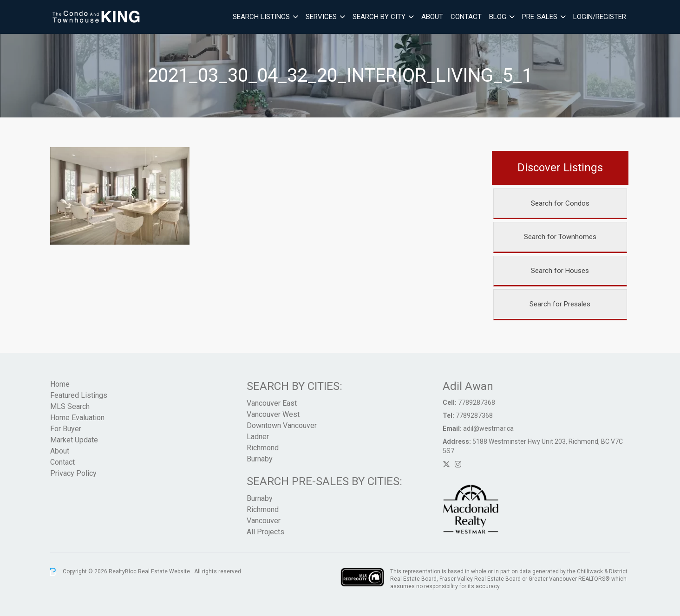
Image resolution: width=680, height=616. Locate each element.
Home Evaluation (77, 418)
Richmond (263, 448)
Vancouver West (273, 414)
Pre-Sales (540, 17)
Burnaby (260, 459)
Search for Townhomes (560, 237)
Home (60, 384)
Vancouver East (272, 403)
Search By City (379, 17)
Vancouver (264, 521)
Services (321, 17)
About (432, 17)
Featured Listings (79, 395)
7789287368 (477, 402)
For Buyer (66, 429)
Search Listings (261, 17)
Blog (498, 17)
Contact (466, 17)
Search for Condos (560, 203)
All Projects (265, 532)
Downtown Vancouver (282, 425)
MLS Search (70, 406)
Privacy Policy (73, 473)
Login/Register (600, 17)
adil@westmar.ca (488, 428)
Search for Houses (560, 271)
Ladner (258, 437)
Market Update (74, 440)
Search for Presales (560, 304)
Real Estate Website (165, 571)
